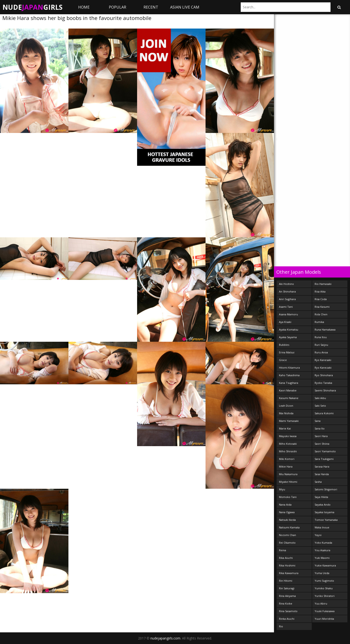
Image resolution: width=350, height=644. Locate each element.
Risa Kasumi (322, 307)
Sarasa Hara (322, 466)
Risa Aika (320, 291)
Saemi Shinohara (325, 390)
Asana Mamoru (288, 314)
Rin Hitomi (286, 581)
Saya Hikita (321, 497)
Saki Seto (320, 406)
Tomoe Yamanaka (326, 520)
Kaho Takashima (289, 375)
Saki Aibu (320, 398)
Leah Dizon (286, 406)
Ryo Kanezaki (323, 368)
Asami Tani (286, 307)
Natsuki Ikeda (287, 520)
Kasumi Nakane (289, 398)
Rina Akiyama (287, 596)
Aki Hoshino (286, 284)
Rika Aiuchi (286, 558)
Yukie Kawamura (325, 565)
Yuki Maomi (322, 558)
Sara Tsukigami (324, 459)
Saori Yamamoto (325, 451)
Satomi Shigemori (326, 489)
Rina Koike (286, 603)
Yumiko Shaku (324, 588)
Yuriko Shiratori (325, 596)
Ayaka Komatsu (289, 329)
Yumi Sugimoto (324, 581)
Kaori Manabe (288, 390)
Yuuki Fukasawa (325, 611)
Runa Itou (321, 337)
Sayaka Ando (323, 505)
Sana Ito (320, 428)
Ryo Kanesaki (323, 360)
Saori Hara (321, 436)
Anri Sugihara (287, 299)
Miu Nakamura (288, 474)
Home (84, 7)
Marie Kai (285, 428)
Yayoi (318, 535)
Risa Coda (321, 299)
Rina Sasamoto (288, 611)
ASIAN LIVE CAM (185, 7)
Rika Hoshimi (287, 565)
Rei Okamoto (287, 543)
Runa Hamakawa (325, 329)
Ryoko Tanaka (323, 383)
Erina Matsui (287, 352)
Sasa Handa (322, 474)
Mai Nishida (286, 413)
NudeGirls (32, 7)
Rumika (319, 322)
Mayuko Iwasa (288, 436)
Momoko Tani (288, 497)
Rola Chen (321, 314)
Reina (283, 550)
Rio (281, 626)
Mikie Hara (286, 466)
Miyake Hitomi (288, 482)
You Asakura (322, 550)
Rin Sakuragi (287, 588)
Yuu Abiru (321, 603)
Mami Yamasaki (289, 421)
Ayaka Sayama (288, 337)
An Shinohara (287, 291)
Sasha (318, 482)
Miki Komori (287, 459)
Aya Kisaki (285, 322)
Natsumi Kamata (289, 527)
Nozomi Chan (288, 535)
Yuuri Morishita (324, 619)
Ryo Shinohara (324, 375)
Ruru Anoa (321, 352)
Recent (151, 7)
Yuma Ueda (322, 573)
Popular (117, 7)
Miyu (282, 489)
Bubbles (284, 345)
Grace (283, 360)
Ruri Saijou (321, 345)
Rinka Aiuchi (287, 619)
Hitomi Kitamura (289, 368)
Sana (318, 421)
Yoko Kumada (323, 543)
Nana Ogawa (287, 512)
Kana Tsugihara (289, 383)
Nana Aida (285, 505)
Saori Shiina (322, 444)
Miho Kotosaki (288, 444)
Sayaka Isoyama (324, 512)
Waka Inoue (322, 527)
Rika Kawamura (289, 573)
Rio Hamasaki (323, 284)
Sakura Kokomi (324, 413)
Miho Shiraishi (288, 451)
